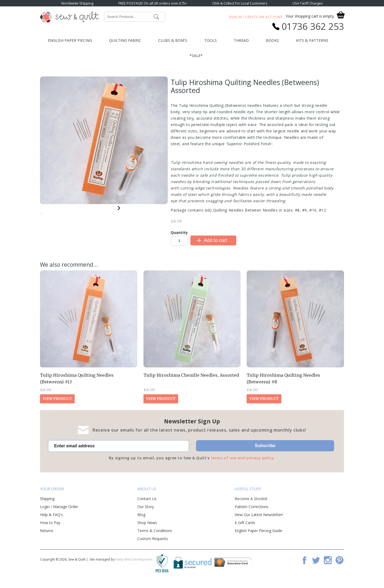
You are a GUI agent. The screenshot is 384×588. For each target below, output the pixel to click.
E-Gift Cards (245, 527)
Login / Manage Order (59, 511)
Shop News (147, 527)
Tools (211, 40)
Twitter (316, 564)
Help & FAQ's (51, 519)
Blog (141, 519)
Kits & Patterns (312, 40)
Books (272, 40)
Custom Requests (153, 543)
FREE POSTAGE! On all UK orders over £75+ (153, 3)
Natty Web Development (134, 563)
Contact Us (147, 503)
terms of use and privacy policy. (243, 462)
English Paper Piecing (70, 40)
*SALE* (196, 56)
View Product (57, 403)
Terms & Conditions (155, 535)
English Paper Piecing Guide (258, 535)
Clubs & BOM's (173, 40)
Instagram (328, 564)
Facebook (304, 564)
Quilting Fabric (125, 40)
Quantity (179, 232)
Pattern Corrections (252, 511)
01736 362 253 (313, 26)
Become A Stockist (251, 503)
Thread (241, 40)
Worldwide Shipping (77, 3)
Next (119, 207)
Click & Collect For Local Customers (240, 3)
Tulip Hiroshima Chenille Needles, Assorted (191, 379)
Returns (47, 535)
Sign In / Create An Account (256, 17)
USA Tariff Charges (308, 3)
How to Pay (50, 527)
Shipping (47, 503)
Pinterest (339, 564)
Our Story (146, 511)
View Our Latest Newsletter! (259, 519)
